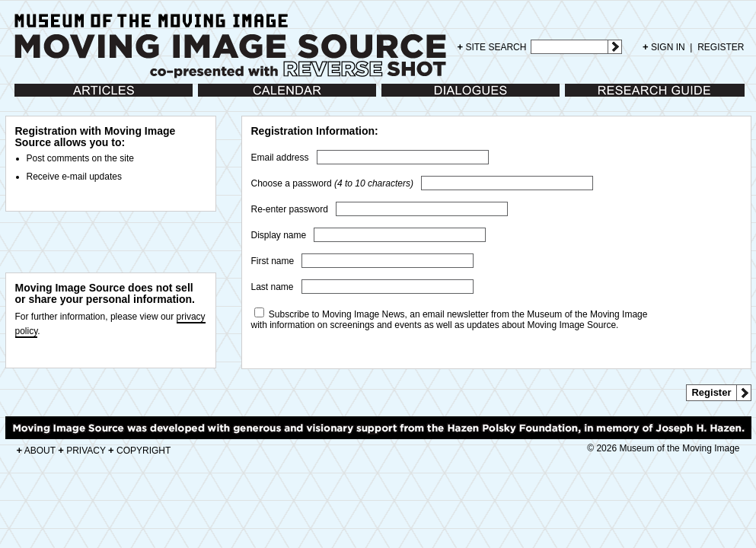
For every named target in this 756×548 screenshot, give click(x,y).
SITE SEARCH (492, 47)
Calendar (217, 98)
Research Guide (598, 98)
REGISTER (721, 47)
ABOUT (36, 451)
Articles (29, 98)
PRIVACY (82, 451)
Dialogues (402, 98)
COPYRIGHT (139, 451)
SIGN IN (664, 47)
